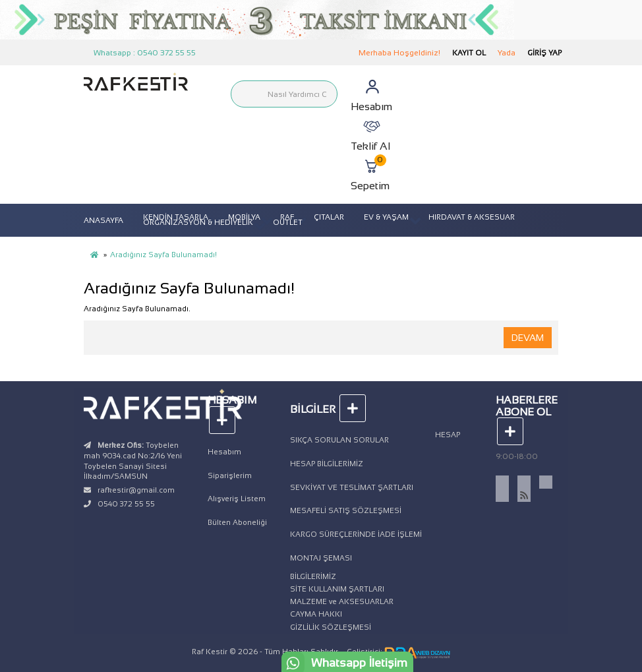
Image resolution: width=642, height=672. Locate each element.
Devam (528, 338)
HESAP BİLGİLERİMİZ (327, 464)
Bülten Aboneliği (237, 522)
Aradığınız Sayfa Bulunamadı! (163, 255)
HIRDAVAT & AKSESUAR (472, 217)
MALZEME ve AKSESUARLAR (342, 601)
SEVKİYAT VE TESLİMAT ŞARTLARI (352, 487)
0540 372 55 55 (126, 504)
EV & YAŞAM (386, 217)
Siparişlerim (230, 475)
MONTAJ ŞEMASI (321, 558)
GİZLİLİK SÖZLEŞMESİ (331, 627)
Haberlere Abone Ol (527, 416)
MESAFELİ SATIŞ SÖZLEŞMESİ (346, 510)
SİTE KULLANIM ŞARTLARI (337, 589)
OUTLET (288, 222)
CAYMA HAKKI (316, 614)
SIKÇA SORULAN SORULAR (339, 440)
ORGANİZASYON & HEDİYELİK (198, 222)
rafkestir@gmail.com (136, 490)
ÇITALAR (329, 217)
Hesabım (224, 452)
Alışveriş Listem (237, 499)
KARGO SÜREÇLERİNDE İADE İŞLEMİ (356, 534)
